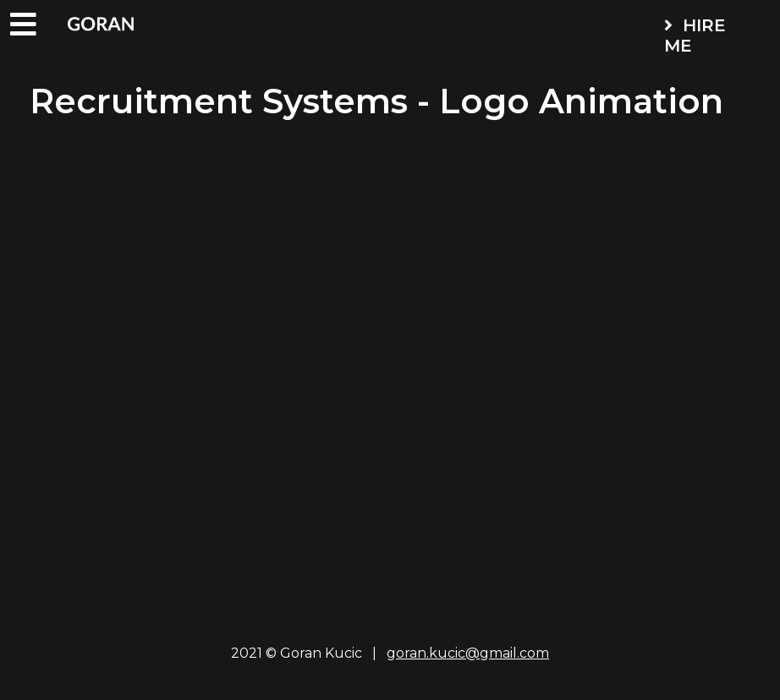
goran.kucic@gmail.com (468, 653)
